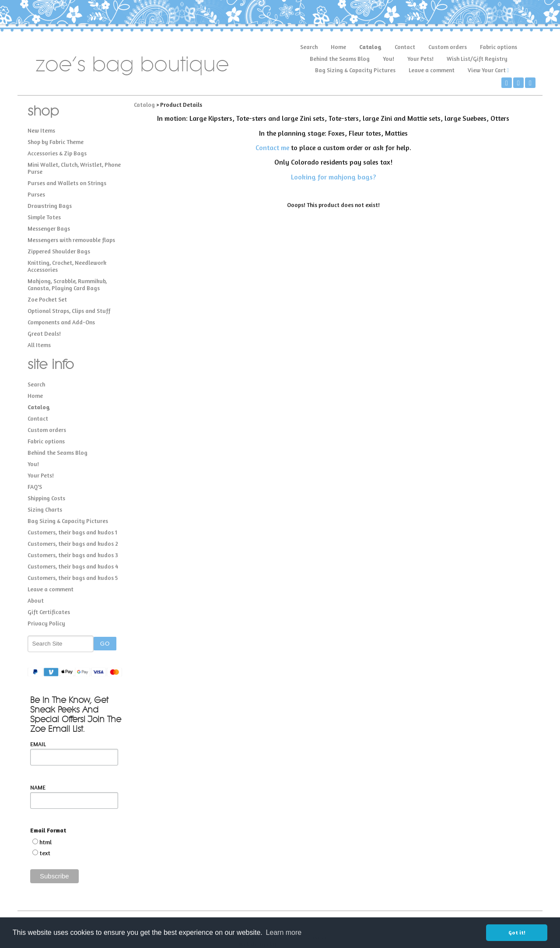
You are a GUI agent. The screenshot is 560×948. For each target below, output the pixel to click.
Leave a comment (432, 70)
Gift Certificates (49, 612)
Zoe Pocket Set (47, 299)
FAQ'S (35, 487)
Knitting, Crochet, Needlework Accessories (67, 266)
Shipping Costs (46, 498)
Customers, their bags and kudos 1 (72, 532)
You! (388, 59)
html (45, 842)
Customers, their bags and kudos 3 (73, 555)
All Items (39, 345)
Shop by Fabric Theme (56, 142)
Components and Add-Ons (61, 322)
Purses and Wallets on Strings (67, 183)
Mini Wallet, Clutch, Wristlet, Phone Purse (74, 168)
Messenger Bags (49, 228)
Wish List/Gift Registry (477, 59)
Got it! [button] (517, 932)
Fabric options (499, 47)
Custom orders (448, 47)
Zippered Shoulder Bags (59, 251)
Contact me (272, 147)
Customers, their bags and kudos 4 (73, 566)
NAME (38, 787)
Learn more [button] (283, 932)
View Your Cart (487, 70)
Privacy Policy (46, 623)
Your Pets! (420, 59)
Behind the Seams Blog (340, 59)
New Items (41, 130)
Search (309, 47)
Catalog (370, 47)
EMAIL (38, 744)
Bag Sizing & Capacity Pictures (355, 70)
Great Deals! (44, 334)
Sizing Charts (45, 509)
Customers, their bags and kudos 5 (73, 578)
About (36, 600)
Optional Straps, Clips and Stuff (69, 311)
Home (338, 47)
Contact (405, 47)
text (45, 853)
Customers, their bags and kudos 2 (73, 544)
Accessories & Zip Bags (57, 153)
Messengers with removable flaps (71, 240)
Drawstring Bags (50, 206)
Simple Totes (44, 217)
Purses (36, 194)
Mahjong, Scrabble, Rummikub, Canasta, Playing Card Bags (67, 284)
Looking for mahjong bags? (333, 177)
